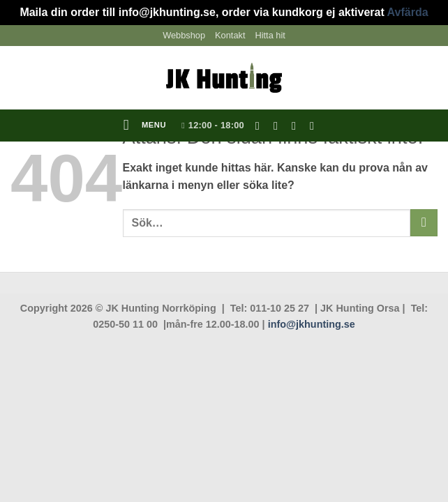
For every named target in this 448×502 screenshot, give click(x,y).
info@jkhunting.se (312, 324)
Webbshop (184, 35)
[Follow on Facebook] (261, 125)
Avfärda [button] (408, 12)
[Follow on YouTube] (315, 125)
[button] (145, 125)
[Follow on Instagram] (279, 125)
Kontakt (230, 35)
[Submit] (424, 223)
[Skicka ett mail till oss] (297, 125)
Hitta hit (270, 35)
